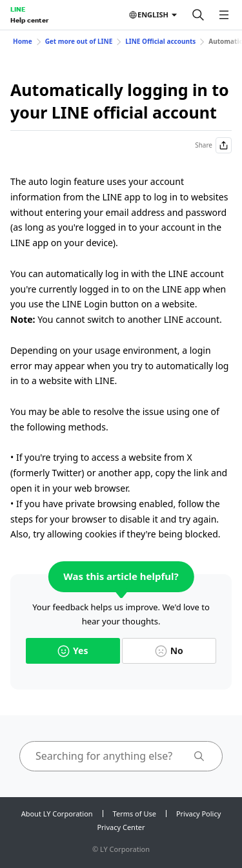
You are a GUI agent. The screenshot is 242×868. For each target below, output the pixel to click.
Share (213, 145)
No (169, 651)
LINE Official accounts (160, 41)
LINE (18, 9)
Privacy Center (121, 827)
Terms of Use (135, 814)
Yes (73, 651)
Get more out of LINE (79, 41)
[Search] (198, 15)
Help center (29, 20)
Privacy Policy (198, 814)
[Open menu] (224, 15)
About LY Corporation (57, 814)
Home (23, 41)
